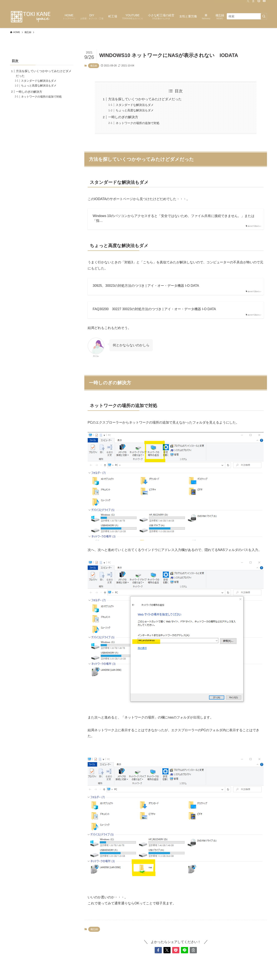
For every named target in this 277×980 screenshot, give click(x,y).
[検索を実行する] (264, 16)
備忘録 (94, 66)
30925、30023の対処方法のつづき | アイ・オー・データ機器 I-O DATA (146, 286)
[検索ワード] (247, 16)
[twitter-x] (248, 2)
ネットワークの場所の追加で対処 (138, 123)
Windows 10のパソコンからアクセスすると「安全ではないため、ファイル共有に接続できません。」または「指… (174, 218)
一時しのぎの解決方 (123, 117)
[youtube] (264, 2)
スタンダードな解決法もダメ (135, 105)
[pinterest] (259, 2)
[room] (253, 2)
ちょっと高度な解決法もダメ (135, 110)
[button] (158, 950)
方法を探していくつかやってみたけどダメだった (145, 99)
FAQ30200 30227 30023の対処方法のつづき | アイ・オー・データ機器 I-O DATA (154, 309)
